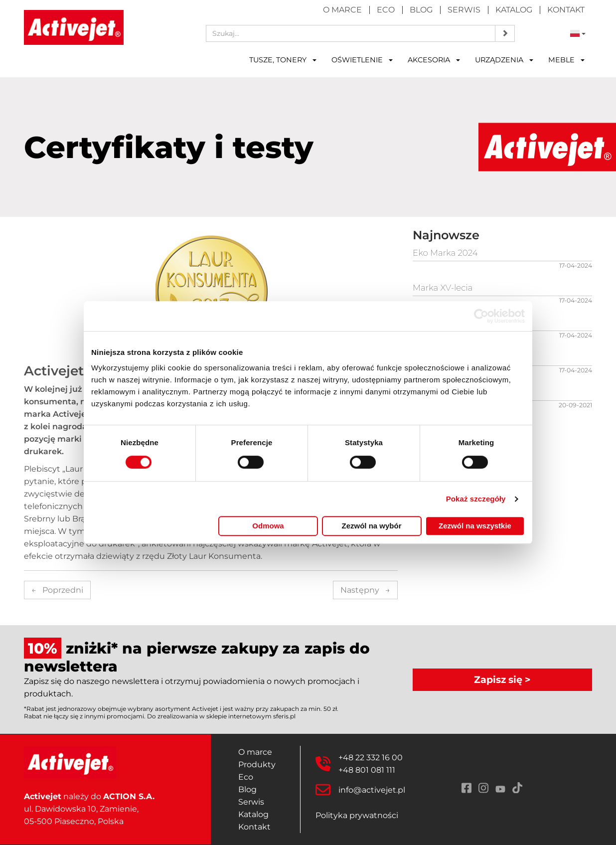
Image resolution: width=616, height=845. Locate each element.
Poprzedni (57, 590)
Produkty (257, 764)
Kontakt (566, 10)
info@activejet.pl (372, 790)
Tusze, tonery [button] (283, 60)
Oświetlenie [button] (362, 60)
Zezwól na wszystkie (475, 526)
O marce (342, 10)
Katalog (514, 10)
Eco (386, 10)
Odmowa (268, 526)
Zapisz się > (502, 679)
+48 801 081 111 (367, 770)
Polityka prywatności (357, 815)
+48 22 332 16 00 (371, 758)
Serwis (464, 10)
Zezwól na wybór (371, 526)
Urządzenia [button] (504, 60)
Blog (421, 10)
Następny (365, 590)
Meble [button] (566, 60)
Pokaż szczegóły (476, 499)
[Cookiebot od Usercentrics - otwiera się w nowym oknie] (481, 316)
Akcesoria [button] (434, 60)
